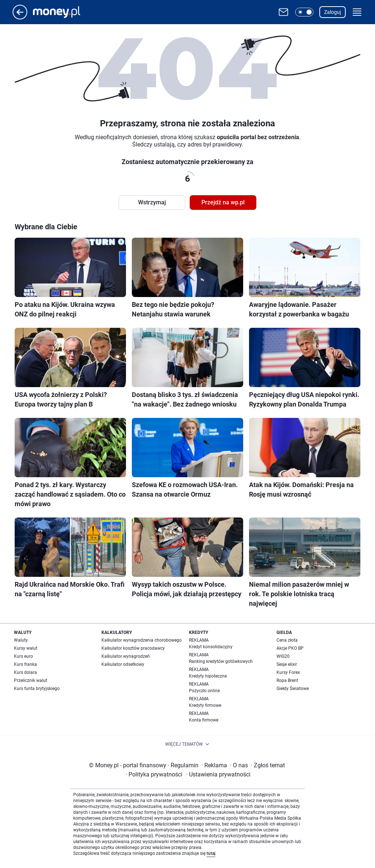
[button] (304, 12)
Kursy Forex (288, 672)
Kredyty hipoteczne (208, 676)
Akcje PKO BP (290, 648)
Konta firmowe (204, 720)
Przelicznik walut (31, 680)
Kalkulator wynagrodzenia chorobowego (142, 640)
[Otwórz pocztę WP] (283, 12)
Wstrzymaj (152, 202)
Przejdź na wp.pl (223, 202)
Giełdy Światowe (293, 689)
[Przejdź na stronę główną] (20, 17)
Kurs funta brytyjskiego (37, 689)
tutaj (211, 853)
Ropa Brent (287, 680)
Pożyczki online (204, 691)
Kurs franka (25, 664)
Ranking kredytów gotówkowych (221, 661)
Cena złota (287, 640)
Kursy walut (26, 648)
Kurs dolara (25, 672)
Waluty (21, 640)
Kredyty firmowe (205, 705)
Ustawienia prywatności (218, 774)
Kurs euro (23, 656)
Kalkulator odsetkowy (123, 664)
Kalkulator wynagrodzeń (126, 656)
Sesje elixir (287, 664)
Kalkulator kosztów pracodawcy (133, 648)
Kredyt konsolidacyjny (211, 647)
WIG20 (283, 656)
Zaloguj (333, 12)
